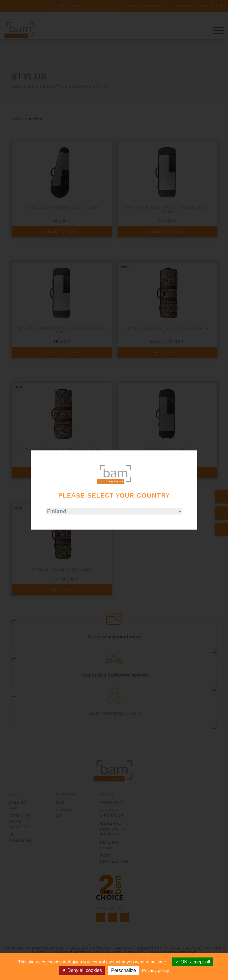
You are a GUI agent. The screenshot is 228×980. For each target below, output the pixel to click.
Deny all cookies (82, 970)
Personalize (123, 970)
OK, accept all (193, 962)
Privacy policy (156, 970)
